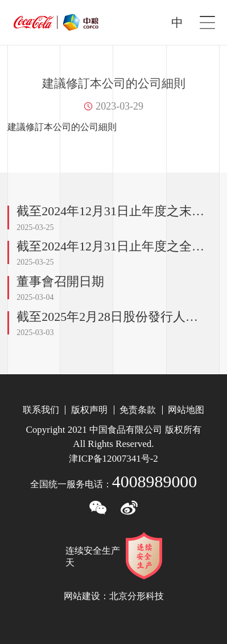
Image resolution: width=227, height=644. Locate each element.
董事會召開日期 (60, 281)
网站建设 (82, 596)
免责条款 (138, 410)
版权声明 (89, 410)
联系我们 (41, 410)
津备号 (113, 459)
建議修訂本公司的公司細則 (62, 127)
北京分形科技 (137, 596)
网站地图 (186, 410)
